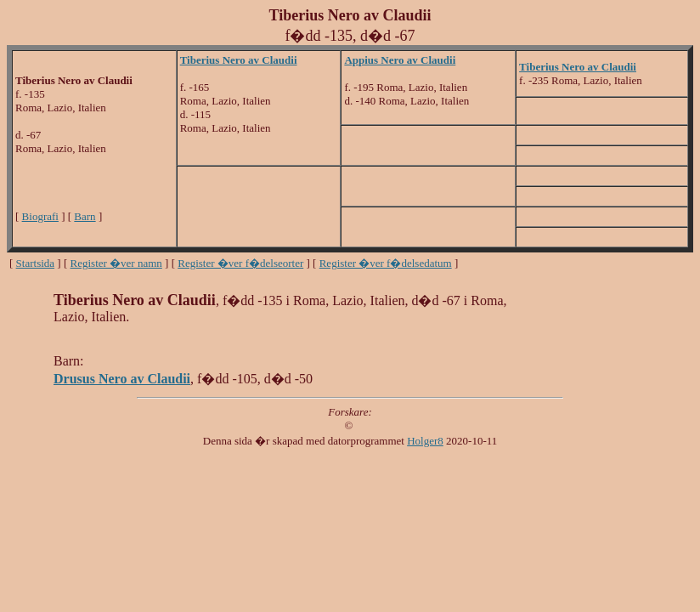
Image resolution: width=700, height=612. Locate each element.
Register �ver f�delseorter (240, 263)
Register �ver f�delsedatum (386, 263)
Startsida (36, 263)
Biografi (40, 216)
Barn (85, 216)
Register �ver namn (116, 263)
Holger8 (425, 441)
